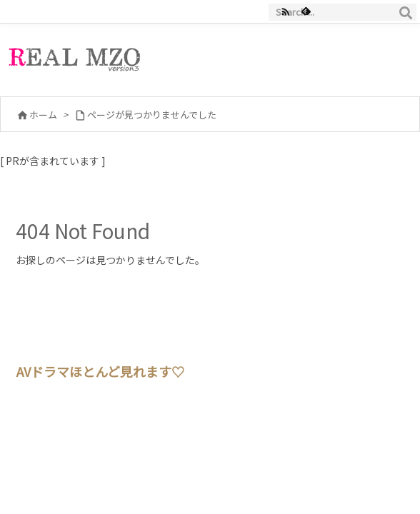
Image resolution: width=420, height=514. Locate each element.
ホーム (43, 115)
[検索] (406, 12)
